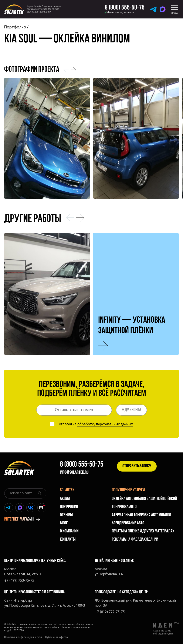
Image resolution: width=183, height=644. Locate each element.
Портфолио (15, 27)
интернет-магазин (22, 519)
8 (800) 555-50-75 (82, 465)
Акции (65, 499)
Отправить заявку (137, 466)
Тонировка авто (124, 507)
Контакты (68, 540)
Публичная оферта (57, 637)
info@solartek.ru (74, 473)
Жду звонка (131, 410)
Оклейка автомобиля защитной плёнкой (144, 499)
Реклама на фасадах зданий (135, 540)
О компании (69, 531)
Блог (64, 523)
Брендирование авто (128, 523)
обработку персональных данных (105, 424)
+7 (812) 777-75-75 (110, 612)
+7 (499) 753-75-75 (19, 581)
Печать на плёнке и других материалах (143, 531)
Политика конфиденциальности (23, 637)
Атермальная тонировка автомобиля (141, 515)
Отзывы (66, 515)
